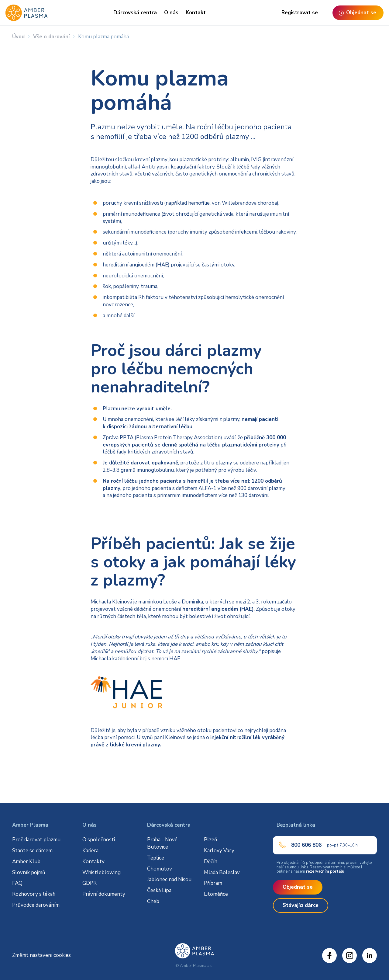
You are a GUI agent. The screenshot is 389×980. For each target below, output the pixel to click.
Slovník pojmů (29, 872)
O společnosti (99, 840)
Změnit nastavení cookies (41, 955)
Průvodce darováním (36, 905)
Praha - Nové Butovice (162, 843)
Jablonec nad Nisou (169, 879)
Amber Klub (26, 862)
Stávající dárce (301, 905)
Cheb (153, 901)
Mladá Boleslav (222, 872)
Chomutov (160, 869)
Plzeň (211, 840)
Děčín (211, 862)
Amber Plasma (30, 825)
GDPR (90, 883)
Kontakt (196, 13)
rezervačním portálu (325, 871)
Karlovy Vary (219, 851)
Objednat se (298, 887)
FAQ (17, 883)
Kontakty (93, 862)
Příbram (213, 883)
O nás (171, 13)
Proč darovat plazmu (36, 840)
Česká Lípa (159, 890)
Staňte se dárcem (32, 851)
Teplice (156, 858)
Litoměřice (216, 894)
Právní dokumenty (104, 894)
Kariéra (90, 851)
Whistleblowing (102, 872)
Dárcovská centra (135, 13)
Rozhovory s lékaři (34, 894)
